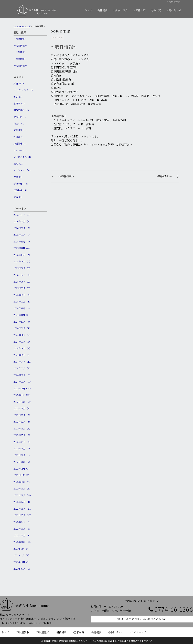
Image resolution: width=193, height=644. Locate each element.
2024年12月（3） (22, 308)
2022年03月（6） (22, 529)
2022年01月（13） (23, 542)
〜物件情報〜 (20, 39)
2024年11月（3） (22, 315)
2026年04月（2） (22, 215)
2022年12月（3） (22, 469)
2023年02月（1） (22, 455)
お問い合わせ (174, 10)
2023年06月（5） (22, 429)
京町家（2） (20, 103)
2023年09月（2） (22, 408)
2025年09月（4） (23, 261)
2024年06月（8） (23, 348)
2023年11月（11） (22, 395)
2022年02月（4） (22, 535)
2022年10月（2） (22, 482)
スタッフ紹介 (120, 10)
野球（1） (18, 97)
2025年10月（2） (22, 255)
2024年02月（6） (22, 375)
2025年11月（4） (22, 248)
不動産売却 (43, 632)
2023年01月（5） (22, 462)
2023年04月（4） (22, 442)
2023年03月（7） (22, 448)
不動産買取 (23, 632)
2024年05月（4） (23, 355)
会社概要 (102, 10)
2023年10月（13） (23, 402)
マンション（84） (23, 170)
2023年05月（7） (22, 435)
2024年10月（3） (22, 322)
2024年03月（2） (22, 368)
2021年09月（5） (22, 569)
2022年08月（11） (23, 495)
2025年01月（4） (22, 302)
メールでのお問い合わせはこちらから (142, 619)
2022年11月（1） (22, 475)
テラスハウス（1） (23, 157)
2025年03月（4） (22, 295)
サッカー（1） (21, 150)
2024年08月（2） (22, 335)
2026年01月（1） (22, 235)
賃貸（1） (18, 197)
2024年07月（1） (22, 342)
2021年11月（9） (22, 555)
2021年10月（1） (22, 562)
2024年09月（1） (22, 328)
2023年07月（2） (22, 422)
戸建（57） (19, 83)
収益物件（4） (21, 190)
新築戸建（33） (21, 184)
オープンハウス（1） (24, 90)
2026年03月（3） (22, 221)
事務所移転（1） (22, 110)
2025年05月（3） (22, 288)
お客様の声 (139, 10)
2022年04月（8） (22, 522)
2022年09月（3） (22, 489)
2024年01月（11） (23, 382)
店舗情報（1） (21, 143)
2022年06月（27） (23, 509)
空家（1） (18, 177)
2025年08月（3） (22, 268)
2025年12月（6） (22, 242)
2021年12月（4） (22, 549)
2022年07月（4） (22, 502)
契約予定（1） (21, 117)
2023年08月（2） (22, 415)
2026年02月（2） (22, 228)
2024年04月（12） (23, 362)
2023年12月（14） (23, 388)
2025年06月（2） (22, 282)
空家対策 (79, 632)
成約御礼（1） (21, 130)
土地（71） (19, 164)
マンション (58, 37)
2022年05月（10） (23, 515)
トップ (88, 10)
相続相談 (61, 632)
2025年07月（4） (22, 275)
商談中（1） (20, 124)
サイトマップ (139, 632)
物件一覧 (156, 10)
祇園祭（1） (20, 137)
